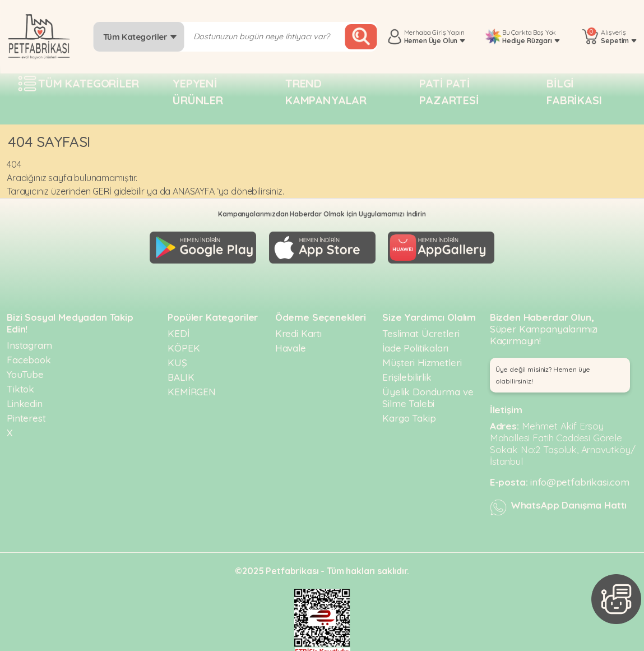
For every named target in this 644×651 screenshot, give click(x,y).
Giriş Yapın (448, 32)
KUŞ (177, 357)
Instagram (29, 340)
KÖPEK (184, 343)
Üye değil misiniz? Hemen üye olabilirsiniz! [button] (543, 370)
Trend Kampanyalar (326, 92)
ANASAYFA (194, 191)
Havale (291, 343)
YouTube (25, 369)
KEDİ (178, 328)
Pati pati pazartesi (449, 92)
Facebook (29, 355)
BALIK (181, 372)
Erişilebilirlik (407, 372)
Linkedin (25, 398)
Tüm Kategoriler (140, 37)
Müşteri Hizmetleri (422, 357)
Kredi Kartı (298, 328)
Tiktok (20, 384)
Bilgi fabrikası (574, 92)
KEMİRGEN (192, 387)
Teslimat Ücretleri (421, 328)
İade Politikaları (415, 343)
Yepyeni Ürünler (198, 92)
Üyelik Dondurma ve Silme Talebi (428, 393)
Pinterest (26, 413)
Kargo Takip (409, 413)
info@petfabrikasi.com (580, 477)
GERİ (102, 191)
